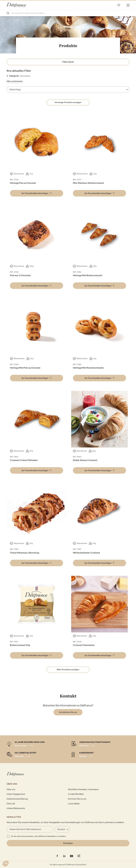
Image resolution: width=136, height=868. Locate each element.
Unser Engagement (16, 794)
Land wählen (74, 804)
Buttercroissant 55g (20, 645)
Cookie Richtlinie (76, 794)
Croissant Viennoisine (84, 645)
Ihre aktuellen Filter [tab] (19, 71)
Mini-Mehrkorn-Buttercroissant (88, 183)
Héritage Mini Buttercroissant (88, 275)
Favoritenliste (119, 5)
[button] (37, 193)
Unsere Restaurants (16, 808)
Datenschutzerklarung (17, 799)
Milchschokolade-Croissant (86, 553)
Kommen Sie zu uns (77, 799)
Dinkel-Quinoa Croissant (85, 460)
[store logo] (16, 5)
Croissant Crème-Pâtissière (24, 460)
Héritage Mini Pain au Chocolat (25, 368)
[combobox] (68, 13)
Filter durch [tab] (68, 62)
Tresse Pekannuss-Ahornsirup (25, 553)
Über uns (11, 789)
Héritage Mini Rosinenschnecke (88, 368)
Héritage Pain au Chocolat (23, 183)
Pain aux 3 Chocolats (20, 275)
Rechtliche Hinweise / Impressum (83, 789)
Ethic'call (11, 804)
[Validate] (68, 843)
